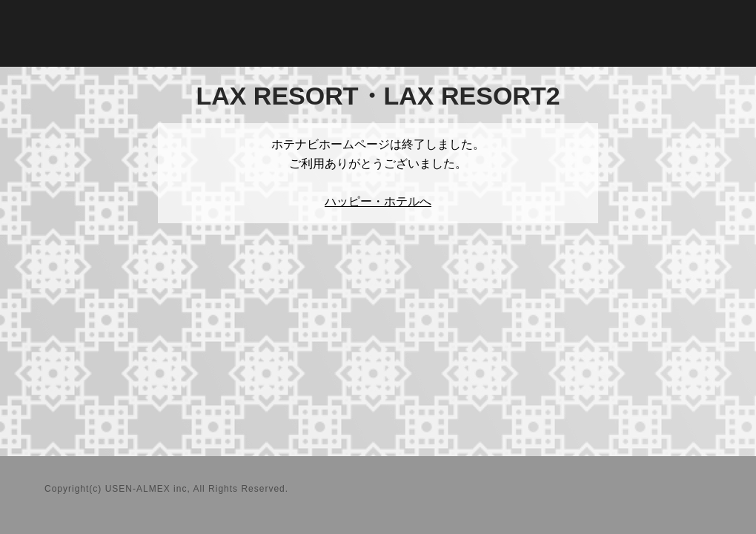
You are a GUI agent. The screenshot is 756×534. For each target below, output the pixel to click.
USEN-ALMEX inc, (148, 489)
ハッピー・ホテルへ (378, 201)
